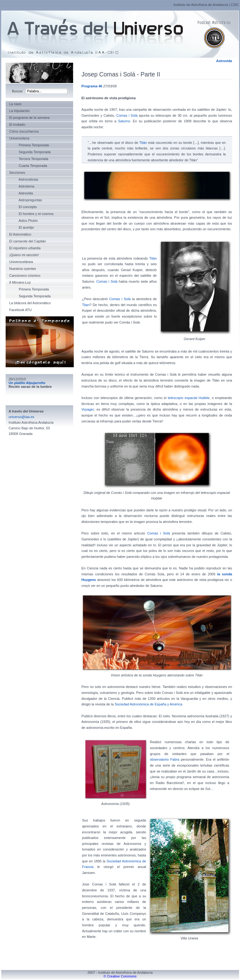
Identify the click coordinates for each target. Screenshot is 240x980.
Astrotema (22, 186)
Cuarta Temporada (28, 166)
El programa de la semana (30, 118)
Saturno (124, 121)
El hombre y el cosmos (32, 214)
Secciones (17, 173)
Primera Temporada (29, 145)
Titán (143, 143)
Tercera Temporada (29, 159)
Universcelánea (21, 262)
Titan (86, 305)
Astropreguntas (26, 200)
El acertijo (22, 227)
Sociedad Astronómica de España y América (148, 704)
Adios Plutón (24, 221)
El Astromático (20, 234)
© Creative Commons (120, 976)
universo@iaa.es (22, 417)
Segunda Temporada (30, 152)
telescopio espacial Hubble (189, 398)
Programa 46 (92, 86)
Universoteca (19, 138)
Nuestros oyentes (23, 269)
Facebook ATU (21, 310)
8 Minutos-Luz (20, 282)
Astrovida (224, 61)
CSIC (235, 5)
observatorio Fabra (165, 759)
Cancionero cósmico (25, 275)
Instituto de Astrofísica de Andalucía (201, 5)
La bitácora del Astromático (30, 303)
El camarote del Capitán (28, 241)
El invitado (17, 124)
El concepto (23, 207)
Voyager (88, 409)
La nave (15, 104)
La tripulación (20, 111)
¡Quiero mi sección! (24, 255)
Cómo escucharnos (24, 131)
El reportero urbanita (25, 248)
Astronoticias (24, 179)
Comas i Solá (127, 115)
